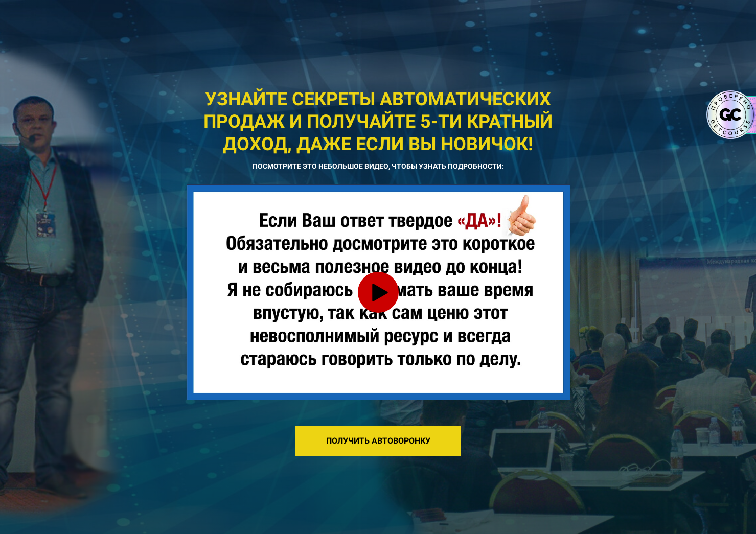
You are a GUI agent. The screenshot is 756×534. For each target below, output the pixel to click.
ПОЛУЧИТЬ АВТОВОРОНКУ (378, 441)
